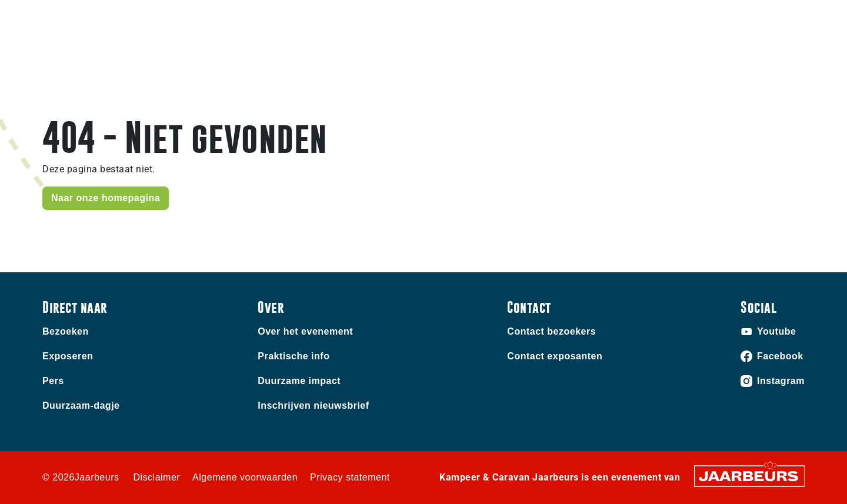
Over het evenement (305, 331)
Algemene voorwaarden (245, 477)
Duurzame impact (299, 381)
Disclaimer (156, 477)
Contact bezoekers (551, 331)
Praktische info (715, 62)
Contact (593, 17)
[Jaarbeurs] (749, 475)
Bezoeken (62, 17)
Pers (53, 381)
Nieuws (788, 62)
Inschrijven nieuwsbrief (313, 405)
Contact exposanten (555, 356)
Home (646, 62)
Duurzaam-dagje (81, 405)
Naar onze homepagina (106, 198)
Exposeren (110, 17)
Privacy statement (350, 477)
